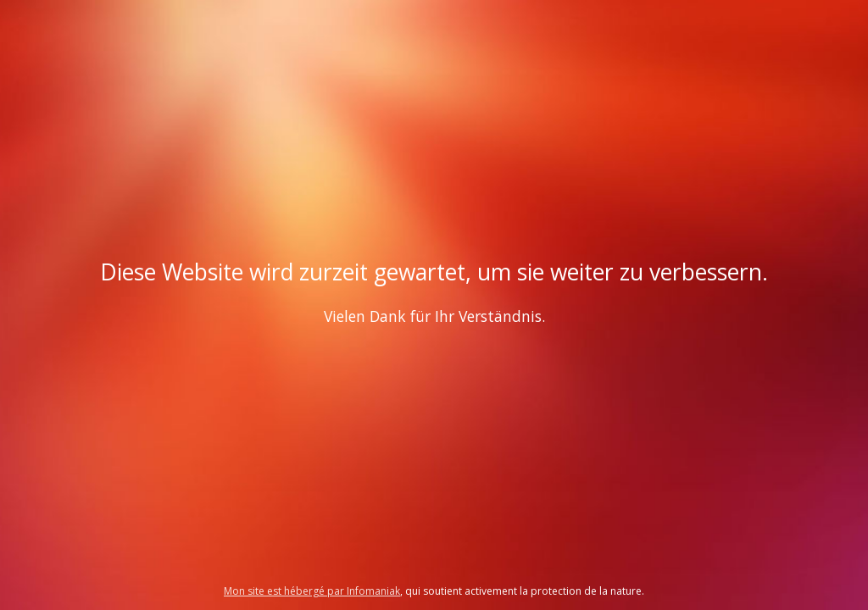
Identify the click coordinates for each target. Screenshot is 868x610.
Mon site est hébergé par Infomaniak (312, 591)
